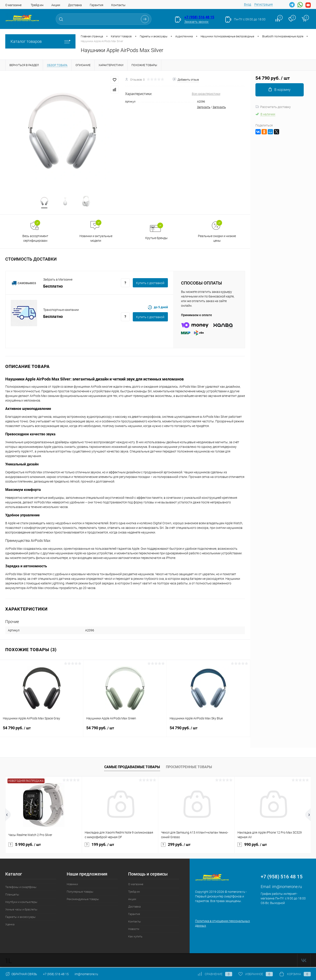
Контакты (118, 5)
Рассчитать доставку (273, 107)
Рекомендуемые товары (83, 900)
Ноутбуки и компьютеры (21, 903)
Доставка (75, 5)
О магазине (13, 5)
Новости (134, 930)
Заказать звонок (196, 22)
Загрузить (204, 107)
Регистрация (264, 4)
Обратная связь (21, 974)
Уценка (10, 925)
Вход (248, 4)
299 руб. (176, 845)
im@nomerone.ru (287, 887)
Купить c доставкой (150, 284)
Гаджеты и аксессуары (20, 918)
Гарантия (97, 5)
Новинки (72, 885)
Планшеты (12, 895)
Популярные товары (80, 893)
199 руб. (99, 845)
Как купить (135, 937)
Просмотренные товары (189, 768)
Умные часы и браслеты (21, 910)
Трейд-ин (37, 5)
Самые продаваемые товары (132, 768)
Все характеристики (206, 94)
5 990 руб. (25, 845)
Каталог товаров (40, 41)
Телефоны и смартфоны (21, 888)
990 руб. (252, 845)
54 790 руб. (42, 731)
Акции (56, 5)
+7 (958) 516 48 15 (199, 17)
